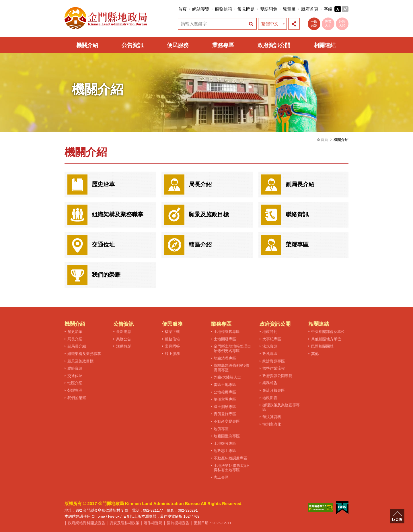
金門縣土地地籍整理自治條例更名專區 (232, 348)
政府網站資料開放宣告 (87, 523)
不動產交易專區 (227, 421)
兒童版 (289, 9)
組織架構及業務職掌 (84, 354)
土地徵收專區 (225, 443)
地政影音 (270, 398)
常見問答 (172, 346)
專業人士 (328, 24)
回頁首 (397, 516)
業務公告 (124, 339)
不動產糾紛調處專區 (230, 458)
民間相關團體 (322, 346)
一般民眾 (314, 24)
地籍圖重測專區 (227, 436)
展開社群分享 (294, 24)
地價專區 (221, 429)
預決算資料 (272, 417)
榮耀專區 (75, 390)
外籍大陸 (342, 24)
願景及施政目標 (80, 361)
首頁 (182, 9)
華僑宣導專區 (225, 399)
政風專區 (270, 354)
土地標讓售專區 (227, 332)
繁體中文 (270, 24)
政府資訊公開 (274, 45)
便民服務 (178, 45)
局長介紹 (75, 339)
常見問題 (246, 9)
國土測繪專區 (225, 407)
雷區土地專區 (225, 385)
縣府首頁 (310, 9)
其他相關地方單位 (326, 339)
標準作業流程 (274, 368)
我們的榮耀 (77, 398)
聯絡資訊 (75, 368)
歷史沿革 (75, 332)
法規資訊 (270, 346)
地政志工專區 (225, 451)
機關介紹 (87, 45)
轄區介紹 (75, 383)
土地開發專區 (225, 339)
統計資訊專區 (274, 361)
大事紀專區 (272, 339)
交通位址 (75, 376)
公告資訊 (133, 45)
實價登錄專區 (225, 414)
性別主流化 (272, 424)
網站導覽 (201, 9)
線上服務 (172, 354)
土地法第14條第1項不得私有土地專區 (232, 468)
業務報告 (270, 383)
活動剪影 (124, 346)
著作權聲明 (153, 523)
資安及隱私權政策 (124, 523)
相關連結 (325, 45)
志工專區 (221, 477)
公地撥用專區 (225, 392)
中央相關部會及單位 (328, 332)
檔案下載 (172, 332)
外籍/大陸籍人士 (227, 377)
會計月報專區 (274, 390)
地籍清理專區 (225, 358)
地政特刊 (270, 332)
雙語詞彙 (269, 9)
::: (176, 9)
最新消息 (124, 332)
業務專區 (223, 45)
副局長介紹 (77, 346)
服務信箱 (223, 9)
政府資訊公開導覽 (277, 376)
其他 (315, 354)
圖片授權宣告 (178, 523)
